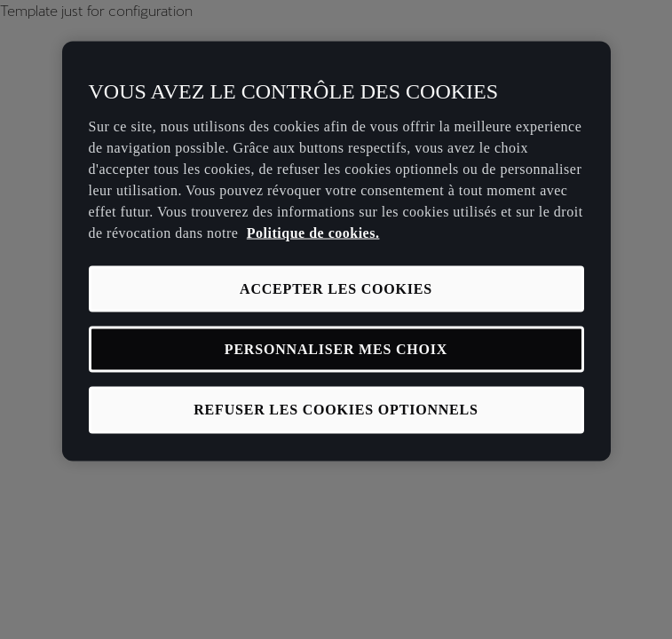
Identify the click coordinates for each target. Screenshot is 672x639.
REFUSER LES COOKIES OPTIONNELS (336, 410)
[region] (336, 252)
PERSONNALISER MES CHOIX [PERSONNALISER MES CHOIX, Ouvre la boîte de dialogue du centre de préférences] (336, 349)
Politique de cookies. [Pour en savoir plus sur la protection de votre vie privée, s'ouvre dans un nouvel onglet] (313, 232)
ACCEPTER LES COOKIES (336, 288)
